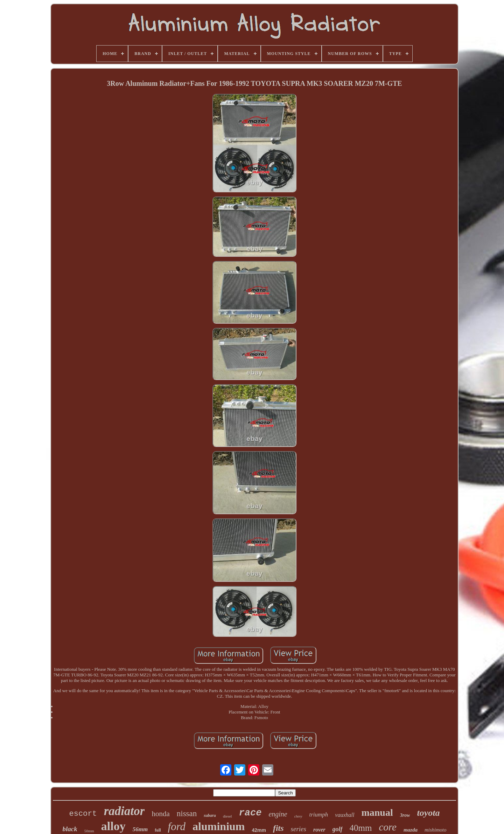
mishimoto (436, 830)
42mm (259, 830)
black (70, 829)
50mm (89, 831)
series (299, 829)
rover (319, 830)
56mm (140, 829)
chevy (298, 816)
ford (177, 826)
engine (278, 814)
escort (83, 814)
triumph (319, 815)
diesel (227, 816)
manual (377, 812)
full (158, 830)
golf (338, 829)
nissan (187, 814)
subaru (210, 815)
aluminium (219, 826)
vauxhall (345, 815)
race (250, 813)
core (388, 827)
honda (160, 814)
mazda (411, 830)
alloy (113, 826)
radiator (124, 811)
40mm (361, 828)
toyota (428, 813)
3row (405, 815)
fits (278, 828)
